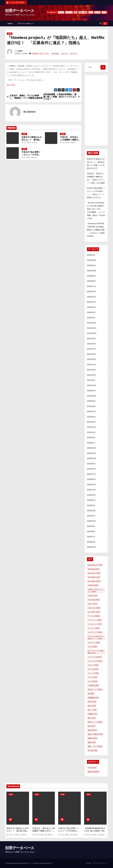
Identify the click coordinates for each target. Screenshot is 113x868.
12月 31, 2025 (92, 835)
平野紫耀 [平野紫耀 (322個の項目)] (93, 698)
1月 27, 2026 (26, 143)
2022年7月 (91, 474)
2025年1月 (91, 318)
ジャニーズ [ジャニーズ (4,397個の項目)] (95, 657)
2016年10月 (91, 547)
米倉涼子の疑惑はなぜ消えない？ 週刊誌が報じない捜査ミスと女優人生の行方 (17, 832)
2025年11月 (91, 266)
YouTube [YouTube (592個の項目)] (94, 600)
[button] (101, 23)
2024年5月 (91, 359)
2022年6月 (91, 479)
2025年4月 (91, 302)
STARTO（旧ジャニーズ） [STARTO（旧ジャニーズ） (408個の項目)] (95, 591)
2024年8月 (91, 344)
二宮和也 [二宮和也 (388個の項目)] (93, 686)
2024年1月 (91, 380)
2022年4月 (91, 490)
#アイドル (65, 54)
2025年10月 (92, 271)
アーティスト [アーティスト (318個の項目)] (95, 620)
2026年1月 (91, 255)
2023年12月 (92, 385)
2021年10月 (91, 521)
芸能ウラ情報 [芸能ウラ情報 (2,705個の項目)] (95, 734)
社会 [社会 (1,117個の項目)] (91, 726)
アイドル (97, 12)
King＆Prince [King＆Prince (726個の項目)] (95, 565)
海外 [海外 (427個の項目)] (92, 718)
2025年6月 (91, 292)
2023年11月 (91, 391)
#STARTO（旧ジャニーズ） (41, 54)
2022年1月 (91, 505)
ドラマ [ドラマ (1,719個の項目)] (92, 677)
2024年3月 (91, 370)
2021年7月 (91, 537)
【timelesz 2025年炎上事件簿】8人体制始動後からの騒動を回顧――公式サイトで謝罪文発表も (96, 230)
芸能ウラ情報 (83, 12)
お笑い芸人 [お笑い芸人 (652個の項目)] (94, 608)
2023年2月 (91, 438)
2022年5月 (91, 485)
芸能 (76, 12)
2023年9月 (91, 401)
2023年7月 (91, 412)
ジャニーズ (69, 12)
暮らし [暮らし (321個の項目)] (92, 710)
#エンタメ (74, 54)
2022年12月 (92, 448)
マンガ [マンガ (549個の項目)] (93, 681)
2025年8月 (91, 281)
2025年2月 (91, 312)
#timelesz (55, 54)
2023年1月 (91, 443)
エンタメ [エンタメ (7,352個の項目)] (94, 628)
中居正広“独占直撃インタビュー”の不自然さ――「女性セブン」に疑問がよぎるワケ (69, 832)
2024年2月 (91, 375)
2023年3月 (91, 432)
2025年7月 (91, 286)
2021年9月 (91, 526)
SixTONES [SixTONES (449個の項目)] (94, 577)
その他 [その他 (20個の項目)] (92, 768)
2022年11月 (91, 453)
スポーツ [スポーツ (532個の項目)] (93, 665)
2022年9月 (91, 464)
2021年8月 (91, 532)
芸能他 (10, 34)
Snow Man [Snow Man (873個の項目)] (94, 581)
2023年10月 (92, 396)
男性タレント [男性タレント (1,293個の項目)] (95, 722)
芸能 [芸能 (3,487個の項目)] (92, 730)
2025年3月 (91, 307)
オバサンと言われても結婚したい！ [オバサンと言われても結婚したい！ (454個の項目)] (95, 637)
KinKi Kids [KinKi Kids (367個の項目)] (94, 569)
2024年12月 (92, 323)
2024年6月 (91, 354)
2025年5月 (91, 297)
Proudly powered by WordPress (17, 863)
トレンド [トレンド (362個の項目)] (93, 673)
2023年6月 (91, 417)
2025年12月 (92, 260)
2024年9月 (91, 339)
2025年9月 (91, 276)
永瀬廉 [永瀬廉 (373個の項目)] (92, 714)
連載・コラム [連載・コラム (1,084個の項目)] (95, 746)
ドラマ (104, 12)
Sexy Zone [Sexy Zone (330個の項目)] (94, 573)
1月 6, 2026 (26, 157)
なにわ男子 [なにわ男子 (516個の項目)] (94, 612)
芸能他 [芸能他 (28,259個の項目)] (93, 772)
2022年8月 (91, 469)
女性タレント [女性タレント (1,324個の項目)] (95, 690)
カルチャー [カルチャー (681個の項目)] (94, 643)
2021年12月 (91, 511)
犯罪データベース (20, 11)
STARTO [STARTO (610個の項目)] (93, 585)
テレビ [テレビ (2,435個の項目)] (93, 669)
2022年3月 (91, 495)
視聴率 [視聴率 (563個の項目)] (92, 738)
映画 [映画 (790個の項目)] (92, 706)
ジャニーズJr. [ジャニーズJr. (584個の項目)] (95, 661)
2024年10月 (92, 333)
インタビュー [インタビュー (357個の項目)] (95, 624)
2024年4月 (91, 365)
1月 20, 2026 (65, 143)
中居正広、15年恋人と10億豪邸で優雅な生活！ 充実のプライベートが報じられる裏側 (44, 832)
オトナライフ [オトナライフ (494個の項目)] (95, 632)
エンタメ (61, 12)
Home (10, 24)
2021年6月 (91, 542)
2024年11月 (91, 328)
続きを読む (11, 85)
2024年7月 (91, 349)
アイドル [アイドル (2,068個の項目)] (94, 616)
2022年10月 (92, 458)
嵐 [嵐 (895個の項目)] (91, 694)
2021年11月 (91, 516)
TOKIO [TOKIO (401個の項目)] (92, 596)
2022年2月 (91, 500)
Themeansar (47, 863)
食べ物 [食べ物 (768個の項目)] (93, 751)
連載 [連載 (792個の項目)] (92, 742)
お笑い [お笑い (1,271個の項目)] (92, 604)
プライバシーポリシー (25, 24)
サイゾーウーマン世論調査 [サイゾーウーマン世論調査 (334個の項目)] (95, 652)
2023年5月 (91, 422)
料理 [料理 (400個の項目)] (92, 702)
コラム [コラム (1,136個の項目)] (92, 647)
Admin (20, 51)
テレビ (91, 12)
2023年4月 (91, 427)
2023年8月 (91, 406)
